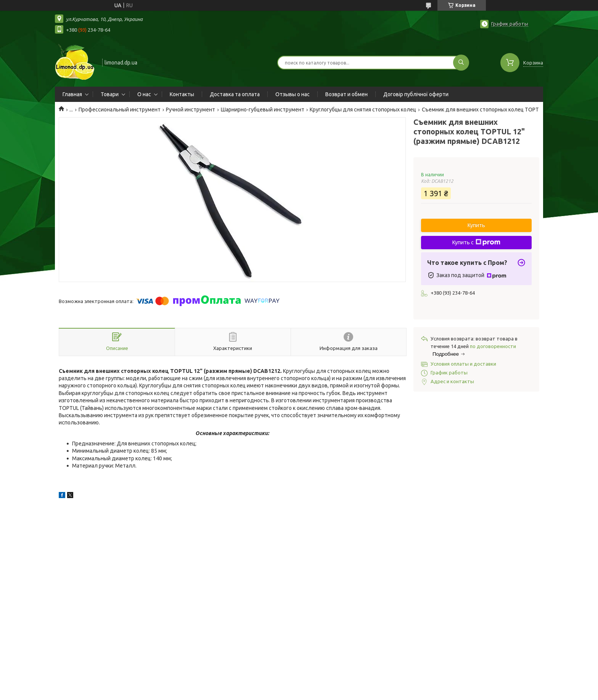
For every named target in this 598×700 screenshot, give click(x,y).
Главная (72, 94)
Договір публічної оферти (416, 94)
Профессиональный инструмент (120, 110)
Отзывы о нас (293, 94)
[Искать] (461, 63)
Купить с (476, 242)
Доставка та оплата (235, 94)
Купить (476, 225)
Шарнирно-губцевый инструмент (263, 110)
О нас (144, 94)
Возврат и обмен (346, 94)
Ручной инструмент (190, 110)
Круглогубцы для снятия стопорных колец (363, 110)
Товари (110, 94)
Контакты (182, 94)
